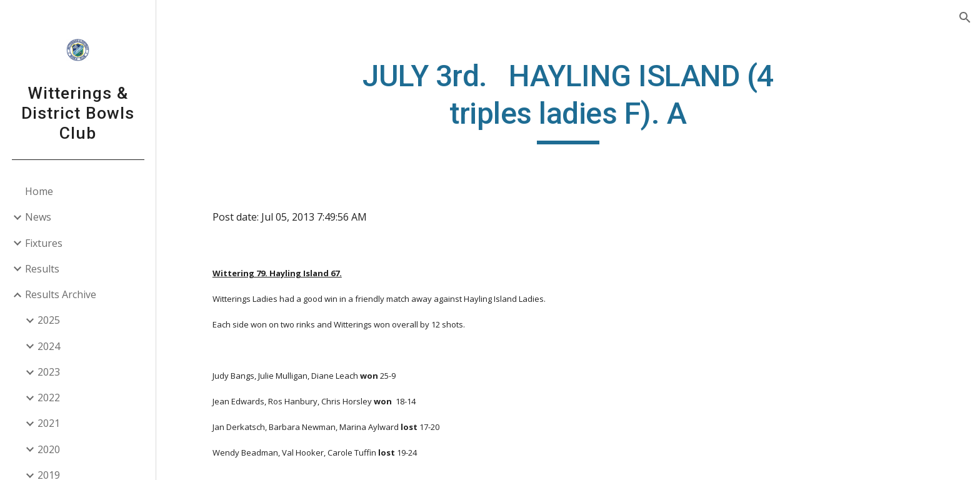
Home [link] (39, 191)
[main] (568, 101)
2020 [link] (49, 449)
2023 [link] (49, 372)
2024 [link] (49, 346)
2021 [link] (49, 423)
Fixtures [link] (44, 243)
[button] (965, 17)
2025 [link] (49, 320)
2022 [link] (49, 397)
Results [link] (42, 269)
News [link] (38, 217)
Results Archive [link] (61, 294)
